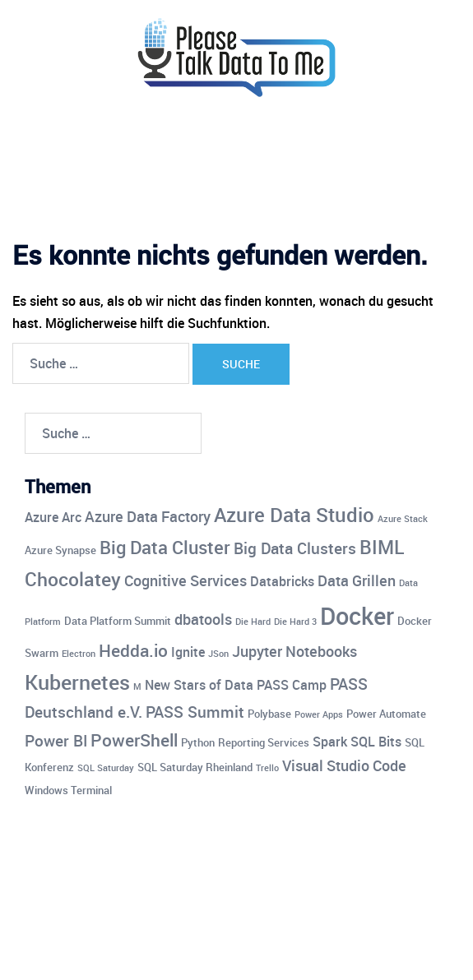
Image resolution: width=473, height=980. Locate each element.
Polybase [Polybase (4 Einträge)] (269, 714)
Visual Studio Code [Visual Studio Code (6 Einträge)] (344, 765)
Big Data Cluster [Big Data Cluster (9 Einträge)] (165, 547)
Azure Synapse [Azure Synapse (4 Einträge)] (60, 550)
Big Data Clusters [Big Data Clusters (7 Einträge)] (295, 548)
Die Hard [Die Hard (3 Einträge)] (253, 622)
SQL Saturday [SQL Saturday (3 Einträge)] (106, 768)
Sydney (395, 951)
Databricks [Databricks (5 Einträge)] (282, 581)
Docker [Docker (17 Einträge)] (357, 616)
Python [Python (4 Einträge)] (198, 742)
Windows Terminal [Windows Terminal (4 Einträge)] (68, 790)
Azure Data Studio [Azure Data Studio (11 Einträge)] (294, 514)
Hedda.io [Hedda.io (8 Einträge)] (133, 650)
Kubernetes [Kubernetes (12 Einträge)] (77, 682)
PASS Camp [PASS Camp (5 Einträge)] (292, 685)
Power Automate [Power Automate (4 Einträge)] (386, 714)
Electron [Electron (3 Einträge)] (79, 654)
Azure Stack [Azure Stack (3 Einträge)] (403, 519)
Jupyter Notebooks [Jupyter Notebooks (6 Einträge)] (294, 651)
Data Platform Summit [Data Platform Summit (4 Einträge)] (118, 621)
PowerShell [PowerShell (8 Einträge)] (134, 740)
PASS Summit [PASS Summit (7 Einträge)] (195, 712)
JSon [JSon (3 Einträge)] (218, 654)
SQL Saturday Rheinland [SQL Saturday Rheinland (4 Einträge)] (195, 767)
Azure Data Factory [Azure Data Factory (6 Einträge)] (148, 516)
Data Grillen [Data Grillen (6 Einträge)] (357, 580)
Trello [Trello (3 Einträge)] (267, 768)
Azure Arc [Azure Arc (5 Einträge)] (53, 517)
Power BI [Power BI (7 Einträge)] (56, 741)
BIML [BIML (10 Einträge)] (382, 547)
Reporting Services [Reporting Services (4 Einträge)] (264, 742)
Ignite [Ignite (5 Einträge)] (188, 652)
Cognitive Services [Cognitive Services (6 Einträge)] (185, 580)
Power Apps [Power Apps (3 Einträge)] (319, 714)
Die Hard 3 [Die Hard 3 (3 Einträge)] (295, 622)
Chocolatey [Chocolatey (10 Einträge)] (73, 579)
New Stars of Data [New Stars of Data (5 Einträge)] (199, 685)
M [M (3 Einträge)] (137, 686)
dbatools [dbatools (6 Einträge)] (203, 619)
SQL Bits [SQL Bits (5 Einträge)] (376, 742)
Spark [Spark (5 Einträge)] (330, 742)
